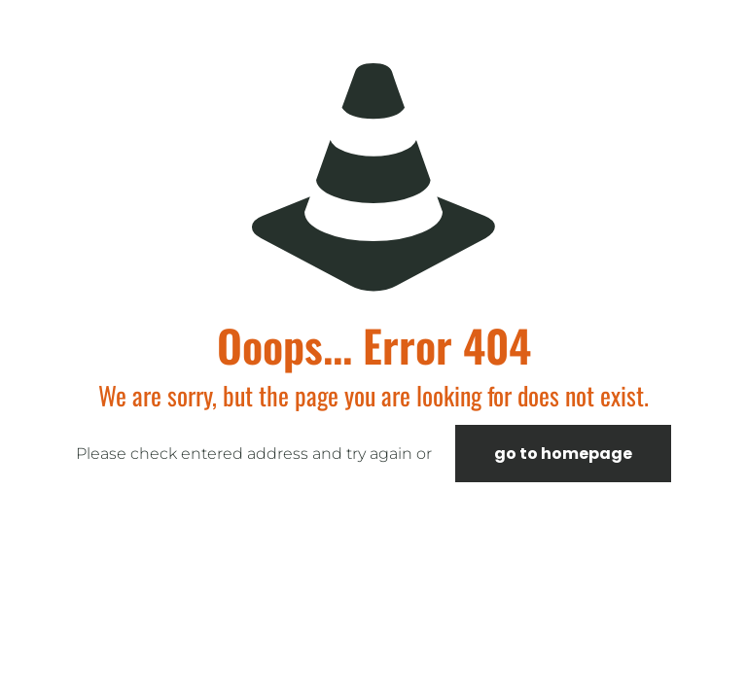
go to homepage (563, 454)
